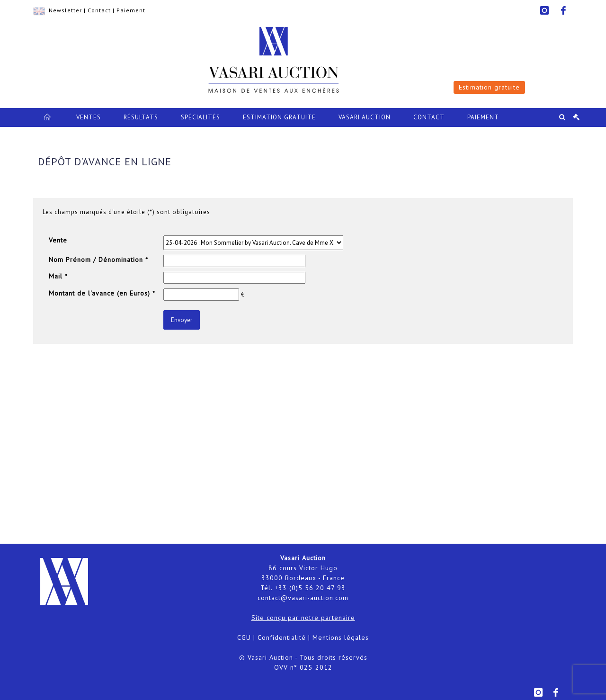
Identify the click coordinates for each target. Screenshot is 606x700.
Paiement (131, 10)
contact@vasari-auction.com (303, 598)
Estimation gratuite (489, 87)
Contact (99, 10)
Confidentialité (282, 637)
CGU (244, 637)
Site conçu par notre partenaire (303, 618)
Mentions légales (341, 637)
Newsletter (65, 10)
